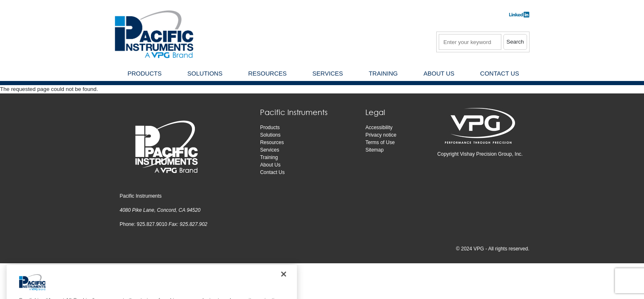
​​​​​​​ (519, 17)
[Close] (284, 282)
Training (269, 157)
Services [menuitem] (328, 74)
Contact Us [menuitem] (500, 74)
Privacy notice (381, 135)
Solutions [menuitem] (205, 74)
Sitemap (374, 150)
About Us (270, 165)
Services (270, 150)
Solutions (270, 135)
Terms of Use (380, 142)
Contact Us (272, 172)
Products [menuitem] (145, 74)
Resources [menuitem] (267, 74)
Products (270, 127)
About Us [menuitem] (439, 74)
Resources (272, 142)
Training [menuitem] (383, 74)
